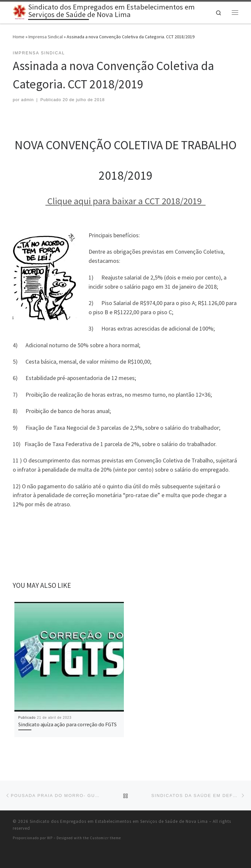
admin (28, 100)
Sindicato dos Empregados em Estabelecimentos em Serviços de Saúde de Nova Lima (119, 821)
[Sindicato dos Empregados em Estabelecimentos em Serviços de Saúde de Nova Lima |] (19, 11)
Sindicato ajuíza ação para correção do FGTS (67, 724)
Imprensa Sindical (46, 37)
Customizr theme (105, 838)
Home (19, 37)
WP (50, 838)
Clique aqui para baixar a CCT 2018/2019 (125, 201)
